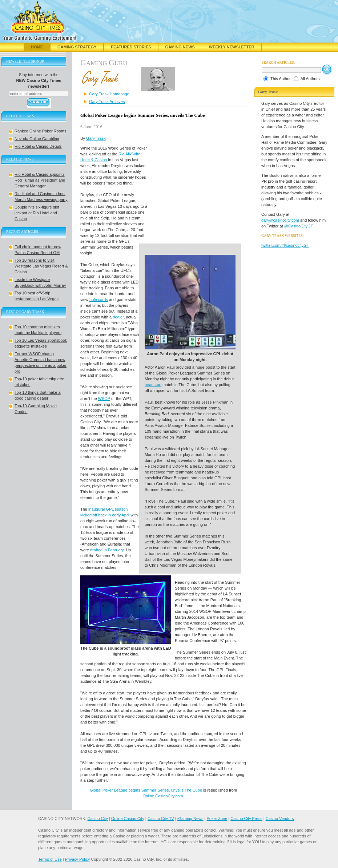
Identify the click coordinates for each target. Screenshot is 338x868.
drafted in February (107, 550)
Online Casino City (128, 819)
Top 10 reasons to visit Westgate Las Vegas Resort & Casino (41, 266)
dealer (118, 317)
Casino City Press (246, 819)
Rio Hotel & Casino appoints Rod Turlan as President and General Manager (40, 180)
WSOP (104, 399)
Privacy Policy (77, 859)
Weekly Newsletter (232, 47)
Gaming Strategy (77, 47)
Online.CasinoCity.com (163, 796)
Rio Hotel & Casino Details (38, 146)
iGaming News (190, 819)
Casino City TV (161, 819)
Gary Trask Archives (107, 102)
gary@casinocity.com (280, 220)
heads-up (153, 385)
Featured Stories (131, 47)
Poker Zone (217, 819)
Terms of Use (50, 859)
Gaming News (180, 47)
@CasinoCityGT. (299, 226)
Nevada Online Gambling (37, 139)
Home (37, 47)
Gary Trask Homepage (109, 94)
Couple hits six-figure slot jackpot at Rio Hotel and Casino (37, 213)
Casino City (97, 819)
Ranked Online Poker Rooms (40, 131)
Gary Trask (96, 138)
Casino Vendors (280, 819)
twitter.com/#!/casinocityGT (285, 245)
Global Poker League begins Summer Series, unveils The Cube (146, 790)
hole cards (99, 300)
